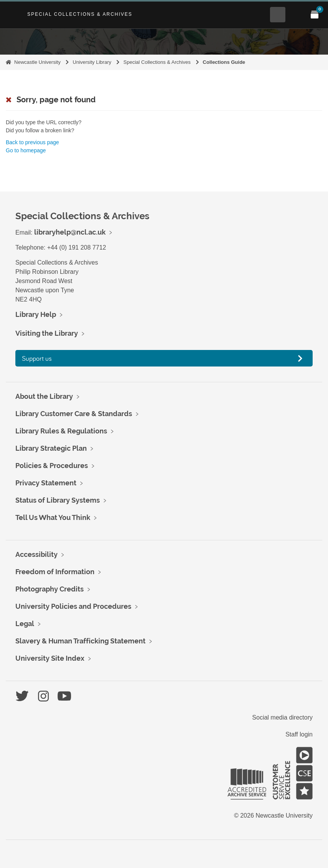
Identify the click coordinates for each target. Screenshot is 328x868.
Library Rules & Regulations (61, 431)
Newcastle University (37, 62)
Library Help (36, 314)
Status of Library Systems (58, 500)
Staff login (299, 734)
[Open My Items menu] (315, 15)
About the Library (44, 396)
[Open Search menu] (278, 15)
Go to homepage (26, 150)
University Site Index (50, 658)
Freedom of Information (55, 572)
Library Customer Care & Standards (74, 414)
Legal (25, 624)
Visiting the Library (47, 333)
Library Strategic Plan (51, 448)
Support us (37, 358)
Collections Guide (224, 62)
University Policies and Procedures (73, 606)
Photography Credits (50, 589)
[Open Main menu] (296, 15)
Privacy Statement (46, 483)
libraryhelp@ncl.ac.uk (70, 232)
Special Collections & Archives (80, 14)
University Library (92, 62)
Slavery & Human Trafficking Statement (80, 641)
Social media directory (282, 717)
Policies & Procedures (52, 466)
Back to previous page (32, 142)
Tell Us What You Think (53, 517)
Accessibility (36, 554)
